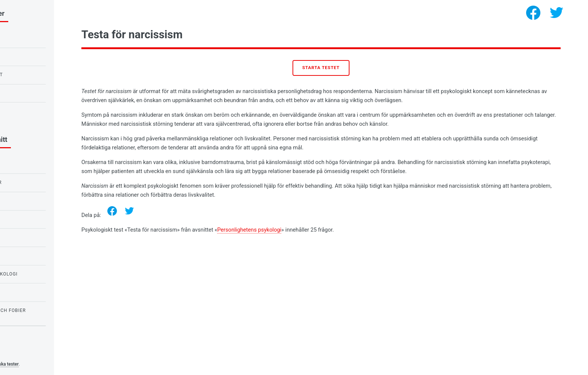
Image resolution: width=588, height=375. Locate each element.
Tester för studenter (37, 182)
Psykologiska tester (64, 364)
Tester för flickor (33, 292)
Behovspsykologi (31, 256)
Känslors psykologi (35, 164)
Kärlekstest (25, 93)
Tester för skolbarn (36, 201)
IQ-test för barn (30, 38)
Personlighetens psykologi (314, 230)
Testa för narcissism (37, 111)
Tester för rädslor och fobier (49, 310)
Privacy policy (22, 352)
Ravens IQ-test (28, 57)
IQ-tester (21, 237)
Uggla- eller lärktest (38, 75)
